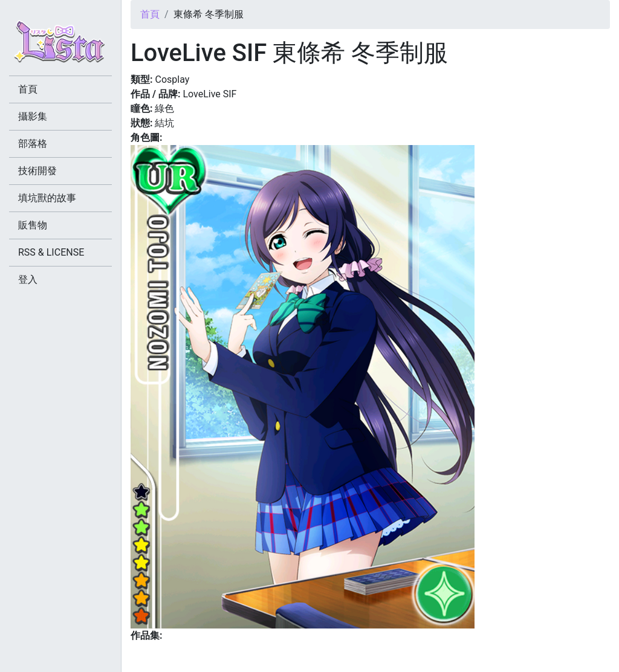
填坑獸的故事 (47, 198)
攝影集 (33, 116)
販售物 (33, 225)
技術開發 (37, 171)
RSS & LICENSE (51, 252)
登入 (28, 279)
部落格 (33, 144)
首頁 (150, 14)
